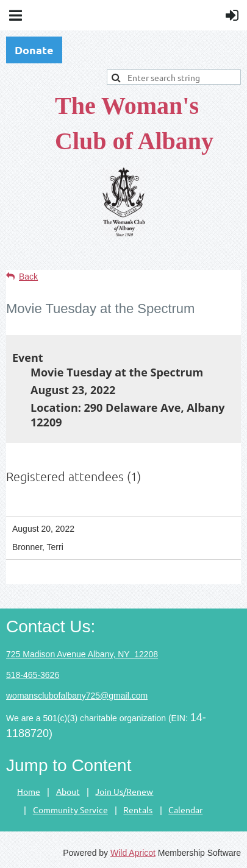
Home (29, 791)
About (68, 791)
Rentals (138, 810)
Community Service (70, 810)
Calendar (185, 810)
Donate (34, 50)
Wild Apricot (133, 853)
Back (28, 277)
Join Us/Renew (124, 791)
